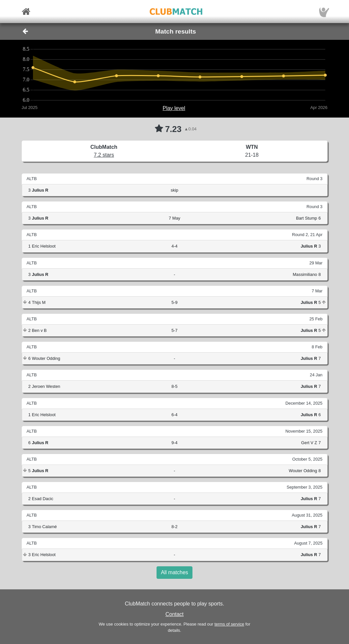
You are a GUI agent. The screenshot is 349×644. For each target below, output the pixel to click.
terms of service (229, 624)
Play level (174, 108)
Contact (174, 614)
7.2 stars (104, 155)
